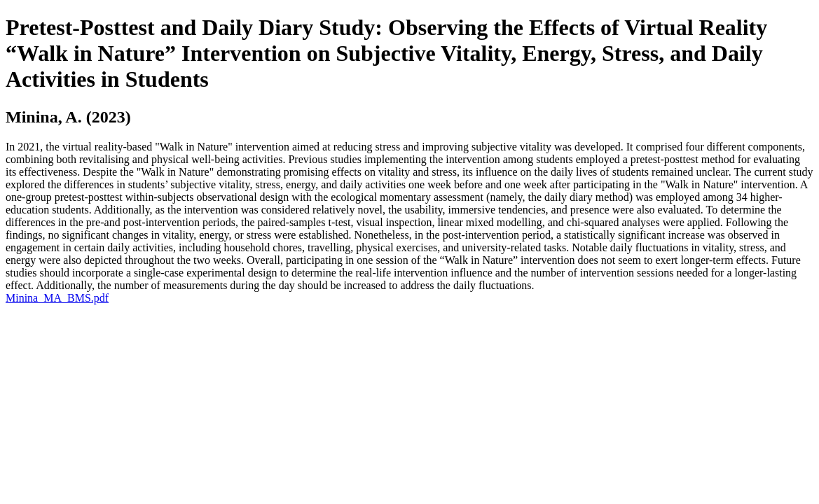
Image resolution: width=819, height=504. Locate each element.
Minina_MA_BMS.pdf (57, 298)
